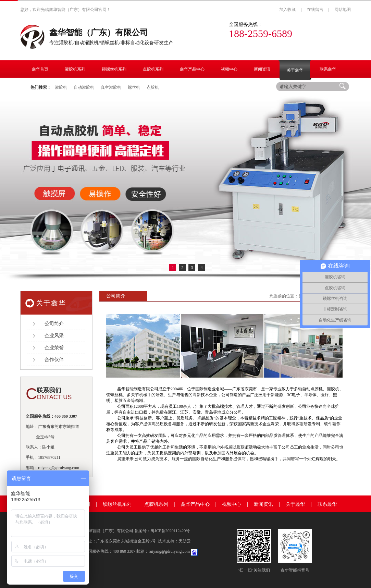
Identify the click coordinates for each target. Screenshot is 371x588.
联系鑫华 (327, 504)
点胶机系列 (156, 504)
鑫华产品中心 (195, 504)
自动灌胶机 (84, 87)
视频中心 (232, 504)
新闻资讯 (263, 504)
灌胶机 (61, 87)
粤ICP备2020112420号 (170, 531)
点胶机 (153, 87)
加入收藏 (287, 10)
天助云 (185, 541)
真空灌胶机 (111, 87)
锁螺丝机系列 (117, 504)
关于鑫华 (295, 504)
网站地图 (343, 10)
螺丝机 (134, 87)
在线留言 (315, 10)
